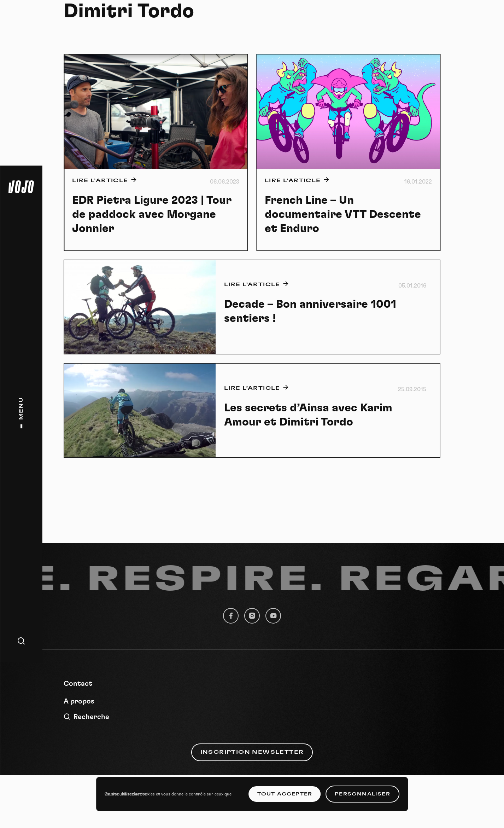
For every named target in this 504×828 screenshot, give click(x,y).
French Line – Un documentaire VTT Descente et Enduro (343, 214)
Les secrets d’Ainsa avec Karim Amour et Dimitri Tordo (308, 415)
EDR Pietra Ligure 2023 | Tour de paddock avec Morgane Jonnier (152, 214)
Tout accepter (285, 794)
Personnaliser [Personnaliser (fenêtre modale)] (362, 794)
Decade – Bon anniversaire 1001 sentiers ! (310, 311)
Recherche (86, 717)
